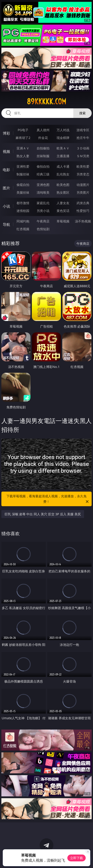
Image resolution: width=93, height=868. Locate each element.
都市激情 (23, 203)
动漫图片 (83, 185)
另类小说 (43, 211)
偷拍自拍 (43, 166)
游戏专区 (83, 130)
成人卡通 (63, 166)
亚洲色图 (43, 185)
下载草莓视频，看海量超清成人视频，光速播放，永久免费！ (48, 499)
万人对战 (63, 130)
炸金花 (43, 138)
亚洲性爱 (23, 166)
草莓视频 (63, 221)
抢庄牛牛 (83, 138)
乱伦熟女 (63, 174)
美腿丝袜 (23, 192)
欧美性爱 (83, 166)
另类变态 (83, 174)
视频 (6, 151)
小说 (6, 206)
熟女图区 (63, 192)
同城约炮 (23, 221)
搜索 (82, 113)
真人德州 (43, 130)
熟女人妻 (23, 156)
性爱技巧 (83, 211)
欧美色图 (63, 185)
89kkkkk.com (46, 102)
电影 (6, 170)
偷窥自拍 (23, 185)
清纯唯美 (43, 192)
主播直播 (63, 156)
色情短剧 (43, 229)
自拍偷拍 (43, 148)
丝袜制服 (43, 156)
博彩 (6, 133)
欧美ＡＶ (63, 148)
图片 (6, 188)
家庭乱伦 (43, 203)
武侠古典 (83, 203)
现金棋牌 (63, 138)
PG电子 (23, 130)
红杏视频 (23, 229)
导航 (6, 224)
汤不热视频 (83, 221)
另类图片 (83, 192)
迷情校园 (23, 211)
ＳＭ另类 (83, 156)
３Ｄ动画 (83, 148)
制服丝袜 (23, 174)
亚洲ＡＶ (23, 148)
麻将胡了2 (23, 138)
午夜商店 (43, 221)
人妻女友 (63, 203)
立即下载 (77, 858)
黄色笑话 (63, 211)
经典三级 (43, 174)
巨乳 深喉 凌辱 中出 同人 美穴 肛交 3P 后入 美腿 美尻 (43, 514)
